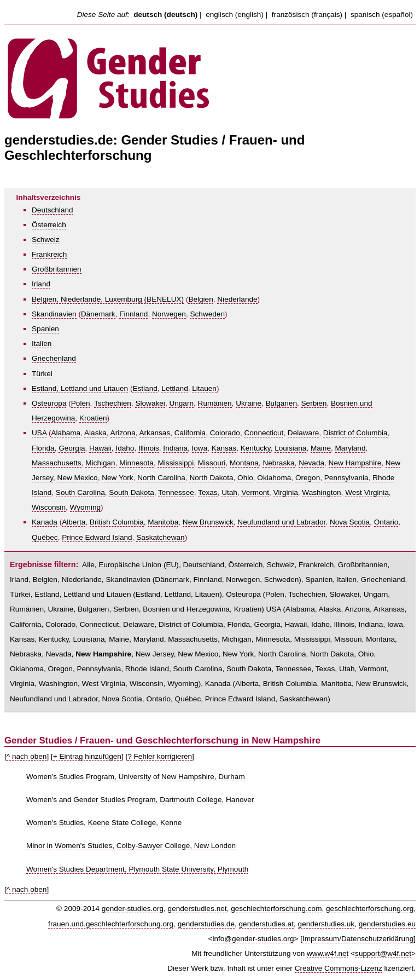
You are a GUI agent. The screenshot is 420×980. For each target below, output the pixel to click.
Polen (81, 403)
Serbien (314, 403)
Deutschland (52, 210)
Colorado (225, 433)
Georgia (72, 448)
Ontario (386, 522)
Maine (321, 448)
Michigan (100, 463)
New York (117, 478)
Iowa (200, 448)
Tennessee (176, 492)
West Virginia (367, 492)
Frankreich (49, 254)
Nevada (311, 463)
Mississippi (176, 463)
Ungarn (181, 403)
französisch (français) (307, 15)
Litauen (204, 388)
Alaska (95, 433)
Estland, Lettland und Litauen (80, 388)
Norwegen (169, 314)
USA (39, 433)
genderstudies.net (197, 909)
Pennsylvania (346, 478)
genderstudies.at (267, 924)
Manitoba (163, 522)
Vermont (255, 492)
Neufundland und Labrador (281, 522)
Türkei (42, 374)
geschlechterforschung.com (276, 909)
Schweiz (46, 240)
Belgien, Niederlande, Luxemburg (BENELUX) (108, 299)
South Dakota (131, 492)
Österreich (49, 225)
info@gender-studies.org (253, 939)
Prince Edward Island (97, 537)
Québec (45, 537)
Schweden (207, 314)
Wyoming (86, 507)
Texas (208, 492)
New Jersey (155, 654)
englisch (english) (235, 15)
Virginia (286, 492)
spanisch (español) (382, 15)
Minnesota (136, 463)
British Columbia (117, 522)
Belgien (200, 299)
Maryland (351, 448)
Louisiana (290, 448)
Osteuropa (49, 403)
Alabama (66, 433)
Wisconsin (49, 507)
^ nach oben (27, 756)
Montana (244, 463)
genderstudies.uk (326, 924)
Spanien (45, 329)
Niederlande (237, 299)
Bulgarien (281, 403)
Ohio (245, 478)
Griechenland (54, 358)
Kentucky (256, 448)
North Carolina (161, 478)
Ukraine (249, 403)
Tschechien (113, 403)
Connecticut (264, 433)
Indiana (175, 448)
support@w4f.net (383, 953)
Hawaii (100, 448)
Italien (42, 344)
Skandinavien (54, 314)
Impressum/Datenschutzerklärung (358, 939)
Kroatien (93, 418)
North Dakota (211, 478)
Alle (88, 565)
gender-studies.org (133, 909)
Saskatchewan (160, 537)
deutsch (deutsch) (165, 15)
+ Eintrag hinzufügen (87, 756)
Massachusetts (57, 463)
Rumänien (215, 403)
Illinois (149, 448)
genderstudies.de (206, 924)
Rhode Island (147, 669)
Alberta (74, 522)
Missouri (212, 463)
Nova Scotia (350, 522)
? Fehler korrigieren (160, 756)
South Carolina (80, 492)
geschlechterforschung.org (370, 909)
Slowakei (150, 403)
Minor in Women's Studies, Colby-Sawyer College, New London (131, 846)
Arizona (123, 433)
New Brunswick (208, 522)
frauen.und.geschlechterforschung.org (111, 924)
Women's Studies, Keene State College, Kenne (104, 823)
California (190, 433)
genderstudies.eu (387, 924)
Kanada (45, 522)
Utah (229, 492)
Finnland (133, 314)
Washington (321, 492)
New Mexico (78, 478)
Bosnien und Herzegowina (186, 609)
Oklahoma (274, 478)
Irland (41, 284)
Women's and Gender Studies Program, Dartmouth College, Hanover (140, 800)
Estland (145, 388)
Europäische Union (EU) (139, 565)
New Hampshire (355, 463)
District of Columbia (355, 433)
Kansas (224, 448)
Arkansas (155, 433)
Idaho (125, 448)
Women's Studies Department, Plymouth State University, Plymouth (137, 869)
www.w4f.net (328, 953)
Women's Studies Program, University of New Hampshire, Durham (136, 777)
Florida (43, 448)
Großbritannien (57, 269)
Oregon (308, 478)
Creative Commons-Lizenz (339, 968)
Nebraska (278, 463)
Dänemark (98, 314)
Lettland (174, 388)
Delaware (303, 433)
